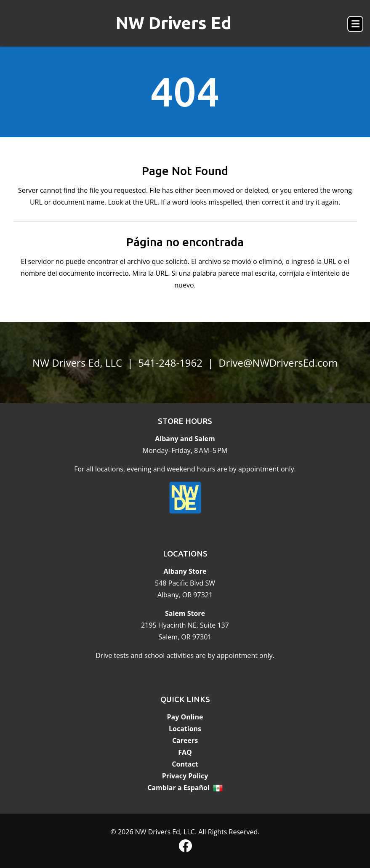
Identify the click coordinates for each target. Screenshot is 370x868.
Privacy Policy (185, 776)
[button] (355, 24)
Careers (185, 740)
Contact (185, 764)
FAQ (185, 752)
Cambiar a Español (178, 788)
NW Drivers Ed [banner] (174, 23)
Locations (185, 729)
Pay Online (185, 717)
